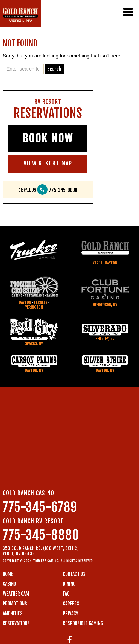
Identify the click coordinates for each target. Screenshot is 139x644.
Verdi (97, 263)
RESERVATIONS (16, 623)
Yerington (34, 307)
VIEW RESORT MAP (48, 163)
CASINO (9, 584)
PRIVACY (70, 613)
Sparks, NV (34, 343)
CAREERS (71, 604)
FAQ (66, 594)
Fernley (41, 302)
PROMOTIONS (15, 604)
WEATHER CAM (16, 594)
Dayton (111, 263)
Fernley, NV (105, 339)
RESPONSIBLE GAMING (83, 623)
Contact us (74, 574)
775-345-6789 (40, 507)
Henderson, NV (105, 305)
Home (8, 574)
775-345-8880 (63, 190)
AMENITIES (13, 613)
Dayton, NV (34, 370)
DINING (69, 584)
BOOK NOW (48, 138)
